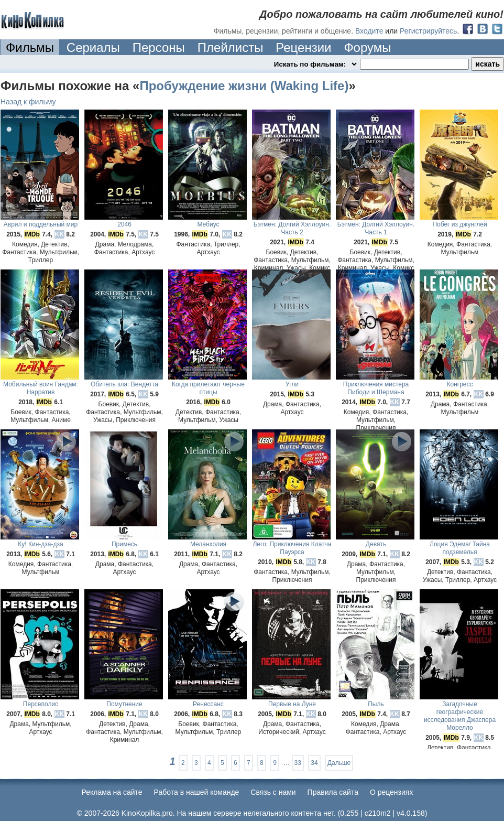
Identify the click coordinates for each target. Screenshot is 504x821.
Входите (369, 31)
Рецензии (303, 47)
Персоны (159, 47)
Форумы (367, 47)
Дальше (339, 763)
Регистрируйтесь (428, 31)
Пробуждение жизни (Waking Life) (244, 86)
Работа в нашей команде (197, 792)
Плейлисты (231, 47)
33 (298, 763)
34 (314, 763)
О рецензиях (392, 792)
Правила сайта (333, 792)
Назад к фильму (28, 102)
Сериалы (93, 47)
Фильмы (30, 47)
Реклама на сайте (112, 792)
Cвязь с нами (273, 792)
